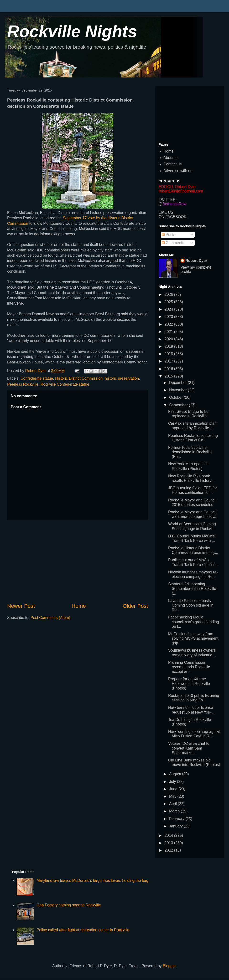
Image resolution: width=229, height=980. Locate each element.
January (176, 826)
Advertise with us (178, 171)
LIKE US (166, 212)
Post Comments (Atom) (50, 618)
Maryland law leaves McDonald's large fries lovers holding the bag (92, 880)
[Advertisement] (78, 561)
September (179, 405)
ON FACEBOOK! (173, 217)
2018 (169, 354)
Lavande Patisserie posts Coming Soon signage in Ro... (191, 605)
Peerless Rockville (23, 384)
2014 (169, 835)
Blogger (169, 966)
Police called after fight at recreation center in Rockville (83, 930)
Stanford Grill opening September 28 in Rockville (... (192, 589)
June (174, 789)
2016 (169, 369)
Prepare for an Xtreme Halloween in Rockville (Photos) (189, 683)
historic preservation (122, 378)
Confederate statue (37, 378)
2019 (169, 346)
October (176, 397)
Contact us (172, 164)
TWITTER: (168, 200)
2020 (169, 339)
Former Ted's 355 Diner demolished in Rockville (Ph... (190, 452)
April (173, 804)
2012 (169, 850)
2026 (169, 294)
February (177, 819)
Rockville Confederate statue (65, 384)
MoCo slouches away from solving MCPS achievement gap (193, 638)
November (178, 390)
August (176, 774)
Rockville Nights (72, 31)
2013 (169, 843)
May (173, 796)
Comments (173, 243)
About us (171, 158)
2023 (169, 317)
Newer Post (21, 606)
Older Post (135, 606)
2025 (169, 302)
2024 (169, 309)
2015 (169, 376)
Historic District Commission (79, 378)
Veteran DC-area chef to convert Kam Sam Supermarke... (189, 748)
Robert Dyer (196, 261)
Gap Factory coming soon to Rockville (69, 905)
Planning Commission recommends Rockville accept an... (189, 667)
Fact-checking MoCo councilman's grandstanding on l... (194, 622)
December (178, 383)
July (173, 782)
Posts (168, 235)
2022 (169, 324)
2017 (169, 361)
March (175, 811)
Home (79, 606)
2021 (169, 332)
